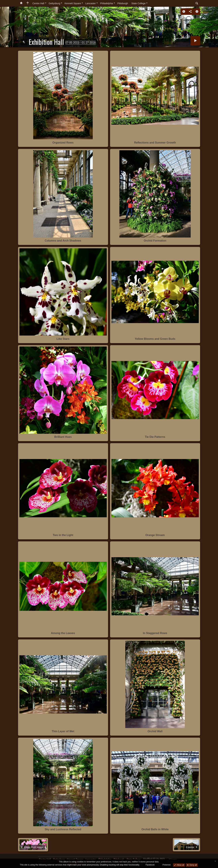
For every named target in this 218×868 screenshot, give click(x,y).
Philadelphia (107, 3)
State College (138, 3)
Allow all (180, 865)
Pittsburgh (123, 3)
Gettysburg (54, 3)
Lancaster (90, 3)
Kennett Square (73, 3)
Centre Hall (38, 3)
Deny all (193, 865)
